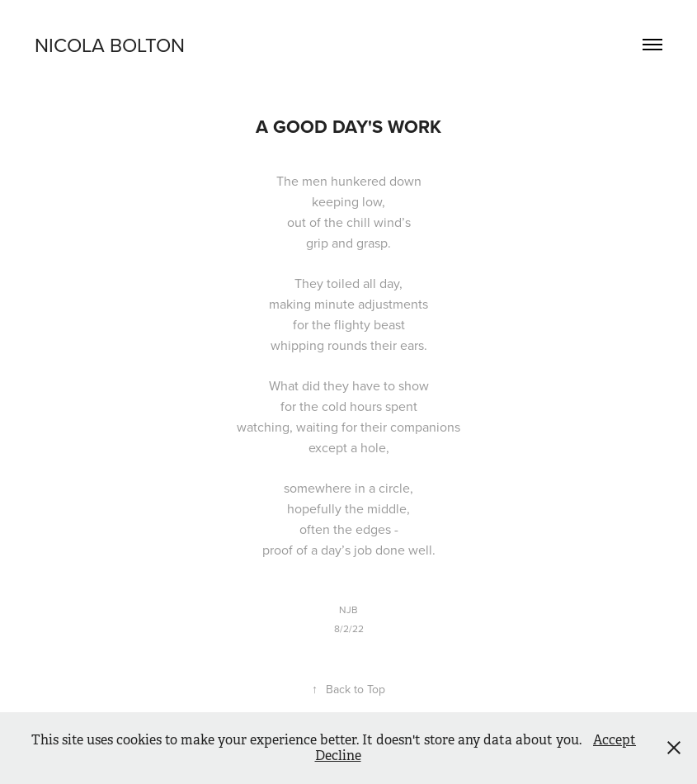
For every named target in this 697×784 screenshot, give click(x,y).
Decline (338, 756)
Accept (615, 740)
